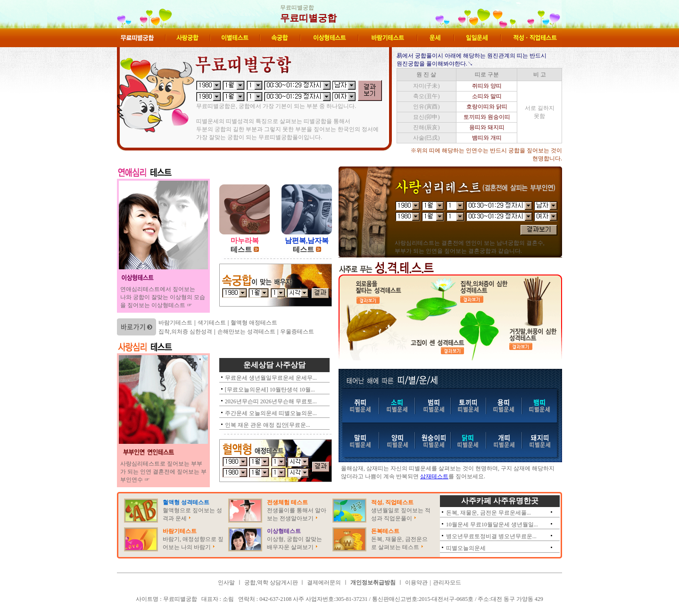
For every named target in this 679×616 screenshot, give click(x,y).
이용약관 (416, 583)
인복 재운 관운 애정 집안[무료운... (268, 425)
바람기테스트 (175, 323)
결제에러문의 (324, 583)
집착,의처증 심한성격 (185, 332)
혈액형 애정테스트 (254, 323)
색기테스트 (212, 323)
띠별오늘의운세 (466, 548)
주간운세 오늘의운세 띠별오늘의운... (271, 413)
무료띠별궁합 (308, 18)
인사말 (226, 583)
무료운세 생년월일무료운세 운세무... (271, 378)
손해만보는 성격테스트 (246, 332)
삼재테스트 (434, 476)
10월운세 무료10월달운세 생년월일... (492, 524)
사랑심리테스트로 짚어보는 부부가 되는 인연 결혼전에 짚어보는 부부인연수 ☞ (163, 472)
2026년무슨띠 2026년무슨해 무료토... (271, 401)
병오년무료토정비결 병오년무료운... (491, 536)
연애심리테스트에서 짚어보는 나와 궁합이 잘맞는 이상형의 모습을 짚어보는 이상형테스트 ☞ (163, 297)
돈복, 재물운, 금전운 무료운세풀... (489, 513)
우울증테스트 (297, 332)
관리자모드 (447, 583)
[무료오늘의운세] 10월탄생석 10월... (270, 390)
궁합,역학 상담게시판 (272, 583)
